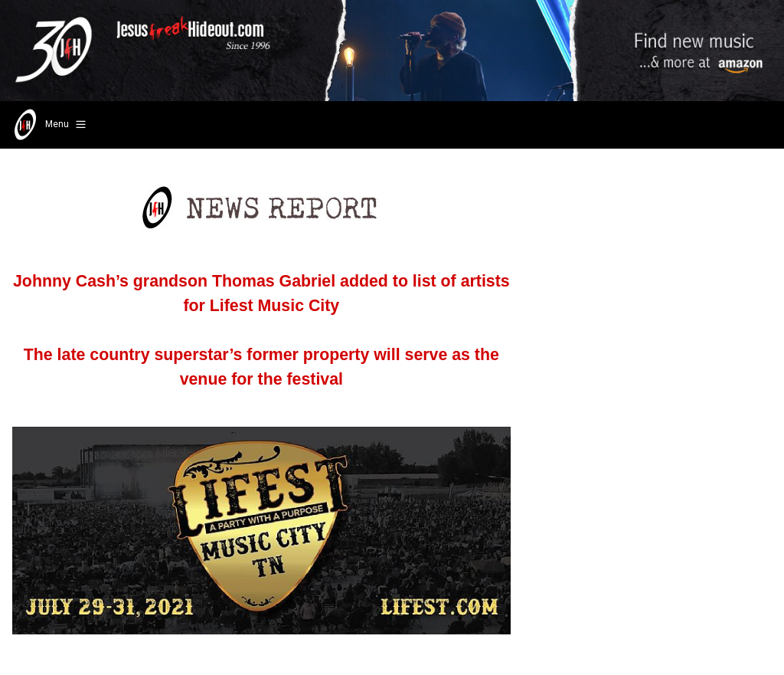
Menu (49, 125)
